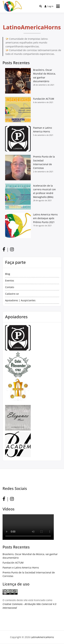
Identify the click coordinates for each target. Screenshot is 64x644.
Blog (8, 274)
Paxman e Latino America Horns (21, 568)
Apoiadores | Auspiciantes (20, 300)
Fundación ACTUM (44, 99)
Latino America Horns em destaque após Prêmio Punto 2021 (45, 218)
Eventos (10, 280)
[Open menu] (58, 6)
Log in (49, 6)
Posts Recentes (16, 63)
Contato (10, 287)
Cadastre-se (12, 294)
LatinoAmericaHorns (42, 637)
